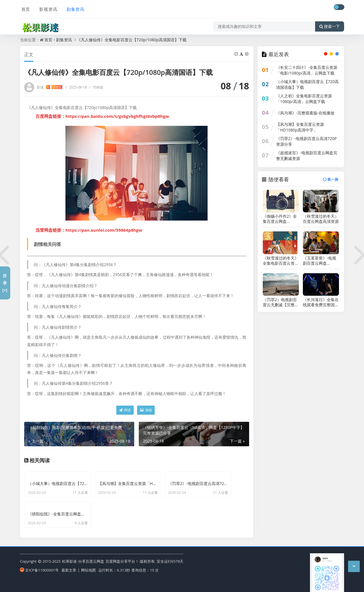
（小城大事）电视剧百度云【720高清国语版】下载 (307, 84)
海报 (146, 410)
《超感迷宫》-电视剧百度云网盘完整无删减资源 (307, 156)
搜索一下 (330, 24)
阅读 (125, 410)
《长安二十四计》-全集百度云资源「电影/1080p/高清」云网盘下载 (307, 70)
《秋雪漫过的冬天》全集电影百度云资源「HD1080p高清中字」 (281, 261)
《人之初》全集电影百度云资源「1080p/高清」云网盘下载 (304, 99)
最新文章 (69, 568)
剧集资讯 (73, 8)
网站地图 (88, 568)
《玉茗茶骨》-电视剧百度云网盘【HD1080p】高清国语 (319, 261)
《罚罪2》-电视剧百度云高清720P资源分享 (306, 141)
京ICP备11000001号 (39, 568)
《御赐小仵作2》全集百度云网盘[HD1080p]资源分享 (281, 219)
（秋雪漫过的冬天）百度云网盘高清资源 (321, 219)
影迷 (50, 87)
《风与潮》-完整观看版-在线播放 (305, 113)
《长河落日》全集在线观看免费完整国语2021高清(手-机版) (321, 302)
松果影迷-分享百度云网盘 (83, 559)
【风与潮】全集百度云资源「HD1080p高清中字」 (300, 127)
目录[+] (5, 283)
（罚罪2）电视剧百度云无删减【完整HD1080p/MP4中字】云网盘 (280, 302)
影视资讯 (47, 8)
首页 (24, 8)
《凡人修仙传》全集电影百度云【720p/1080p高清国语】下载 (132, 40)
